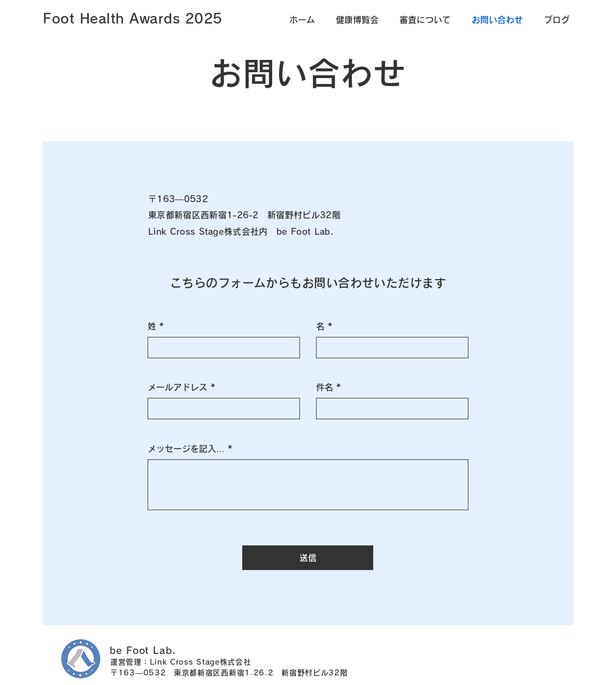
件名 (325, 387)
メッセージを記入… (186, 449)
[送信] (308, 558)
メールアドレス (178, 387)
